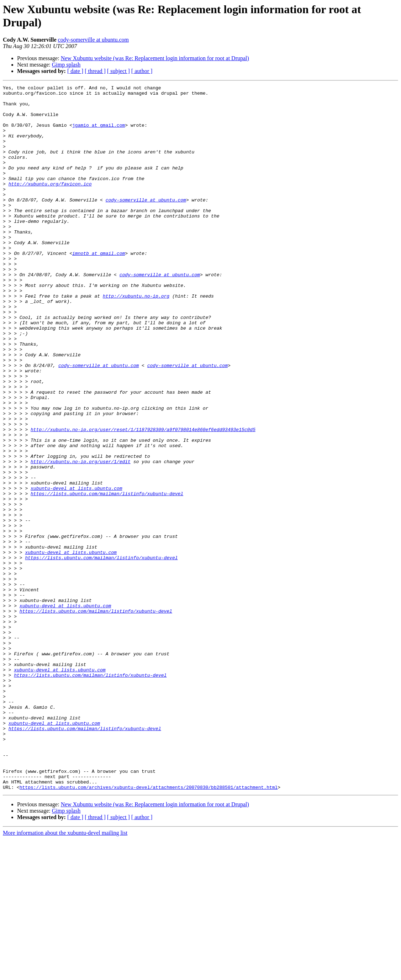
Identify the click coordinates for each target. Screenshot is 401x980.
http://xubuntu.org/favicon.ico (50, 204)
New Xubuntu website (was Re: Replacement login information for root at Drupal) (155, 58)
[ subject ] (118, 71)
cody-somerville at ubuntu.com (94, 40)
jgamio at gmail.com (99, 133)
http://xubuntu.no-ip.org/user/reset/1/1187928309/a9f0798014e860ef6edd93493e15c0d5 (143, 499)
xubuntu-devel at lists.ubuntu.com (76, 569)
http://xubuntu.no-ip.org (136, 339)
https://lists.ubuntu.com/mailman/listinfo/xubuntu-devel (107, 576)
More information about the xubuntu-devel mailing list (65, 974)
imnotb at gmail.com (99, 287)
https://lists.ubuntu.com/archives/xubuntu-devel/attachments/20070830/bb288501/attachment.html (149, 928)
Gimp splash (66, 65)
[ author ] (142, 71)
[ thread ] (95, 71)
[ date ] (75, 71)
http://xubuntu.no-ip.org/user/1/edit (81, 537)
